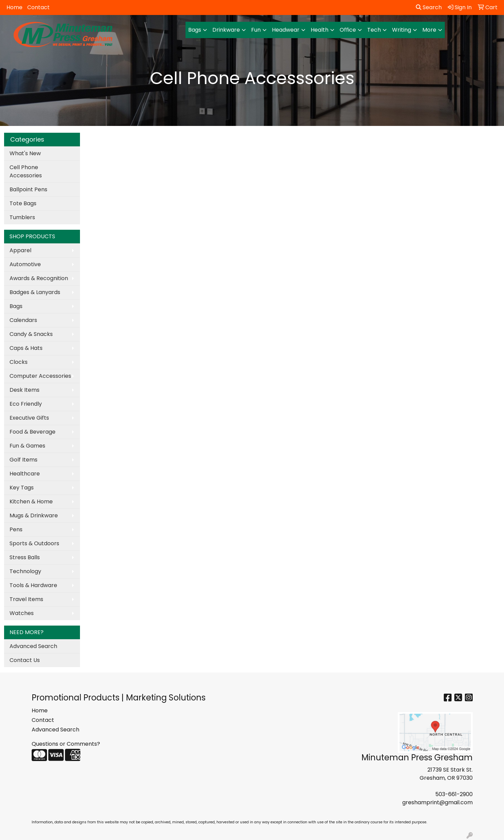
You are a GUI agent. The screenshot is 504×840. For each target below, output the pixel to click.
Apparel (20, 250)
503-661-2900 (454, 794)
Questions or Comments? (66, 744)
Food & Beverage (32, 432)
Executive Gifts (29, 418)
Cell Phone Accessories (26, 171)
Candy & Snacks (31, 334)
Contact (38, 7)
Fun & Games (27, 446)
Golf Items (23, 460)
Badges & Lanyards (35, 292)
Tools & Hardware (33, 585)
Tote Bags (23, 203)
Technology (25, 571)
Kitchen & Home (31, 502)
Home (14, 7)
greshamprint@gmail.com (437, 802)
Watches (22, 613)
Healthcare (25, 474)
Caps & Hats (26, 348)
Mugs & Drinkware (34, 515)
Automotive (25, 264)
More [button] (429, 30)
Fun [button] (256, 30)
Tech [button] (374, 30)
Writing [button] (402, 30)
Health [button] (320, 30)
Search (429, 7)
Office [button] (348, 30)
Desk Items (25, 390)
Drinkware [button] (226, 30)
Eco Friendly (26, 404)
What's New (25, 153)
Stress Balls (25, 557)
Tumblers (22, 217)
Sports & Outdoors (34, 543)
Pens (16, 529)
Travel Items (26, 599)
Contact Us (25, 660)
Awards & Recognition (39, 278)
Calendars (23, 320)
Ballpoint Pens (28, 189)
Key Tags (22, 488)
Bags (16, 306)
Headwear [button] (286, 30)
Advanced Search (33, 646)
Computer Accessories (40, 376)
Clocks (19, 362)
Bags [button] (195, 30)
